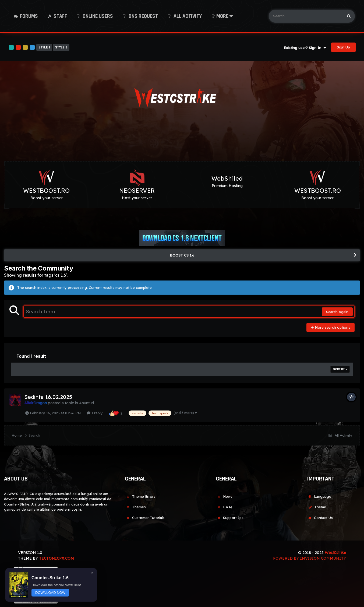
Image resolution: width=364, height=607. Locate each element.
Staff (60, 16)
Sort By (340, 369)
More (225, 16)
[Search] (306, 16)
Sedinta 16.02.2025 (48, 397)
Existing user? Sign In (305, 48)
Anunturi (86, 403)
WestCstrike (335, 553)
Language (319, 496)
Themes (135, 507)
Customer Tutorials (145, 518)
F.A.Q (224, 507)
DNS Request (143, 16)
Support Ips (230, 518)
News (224, 496)
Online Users (97, 16)
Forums (28, 16)
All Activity (187, 16)
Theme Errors (140, 496)
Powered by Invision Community (310, 558)
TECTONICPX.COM (56, 558)
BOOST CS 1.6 (182, 255)
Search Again (337, 312)
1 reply (95, 413)
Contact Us (320, 518)
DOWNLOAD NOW (50, 593)
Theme (317, 507)
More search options (331, 327)
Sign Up (343, 47)
